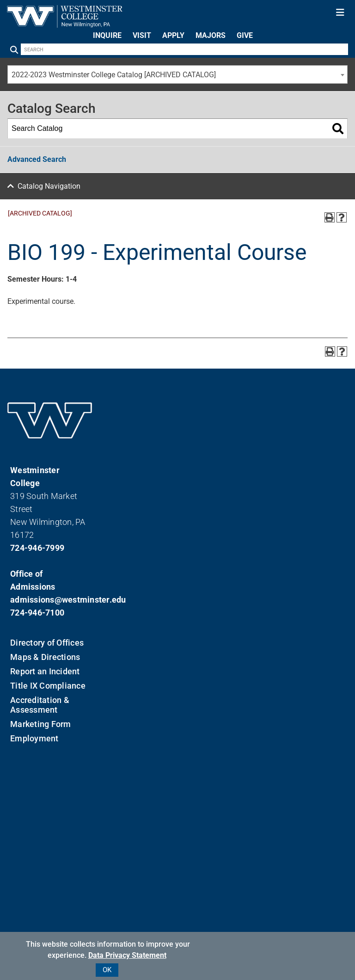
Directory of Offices (47, 643)
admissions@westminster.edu (50, 600)
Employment (34, 738)
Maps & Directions (45, 657)
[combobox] (177, 74)
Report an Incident (45, 671)
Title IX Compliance (48, 686)
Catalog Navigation (49, 186)
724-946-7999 (37, 548)
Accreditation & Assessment (40, 705)
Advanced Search (37, 159)
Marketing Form (41, 724)
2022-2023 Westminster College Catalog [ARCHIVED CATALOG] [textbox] (114, 75)
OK (107, 970)
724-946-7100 (37, 613)
